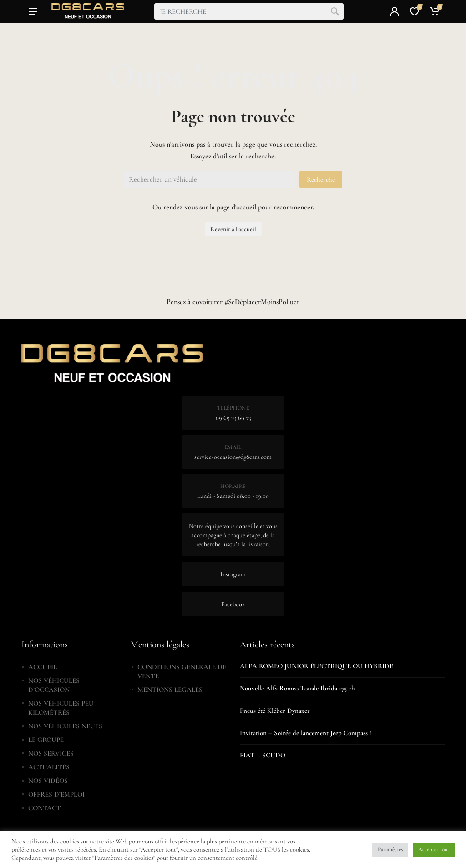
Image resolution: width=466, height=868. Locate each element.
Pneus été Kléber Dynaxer (275, 711)
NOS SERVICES (51, 753)
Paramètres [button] (390, 849)
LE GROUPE (46, 740)
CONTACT (45, 808)
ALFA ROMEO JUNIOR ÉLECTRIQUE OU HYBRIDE (317, 666)
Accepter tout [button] (434, 849)
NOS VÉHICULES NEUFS (65, 726)
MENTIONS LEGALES (170, 690)
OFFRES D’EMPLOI (56, 794)
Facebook (233, 604)
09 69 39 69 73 (233, 418)
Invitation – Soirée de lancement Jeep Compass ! (306, 733)
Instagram (233, 574)
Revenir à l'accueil (233, 229)
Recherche (321, 179)
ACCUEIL (43, 667)
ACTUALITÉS (49, 767)
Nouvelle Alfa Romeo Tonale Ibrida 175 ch (297, 688)
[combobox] (249, 11)
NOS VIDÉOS (48, 781)
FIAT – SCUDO (263, 755)
